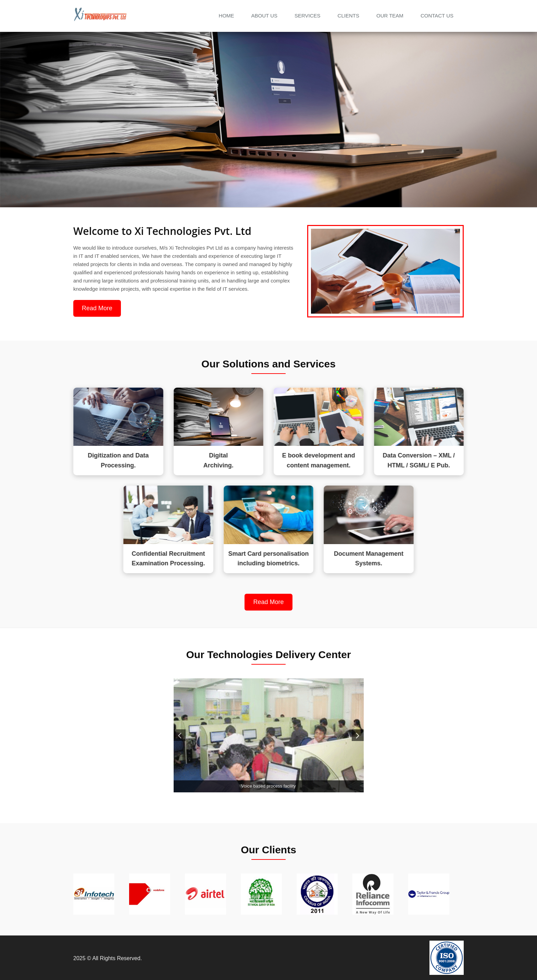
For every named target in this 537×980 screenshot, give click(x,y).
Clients (348, 16)
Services (308, 16)
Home (227, 16)
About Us (264, 16)
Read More (81, 308)
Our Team (390, 16)
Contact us (437, 16)
